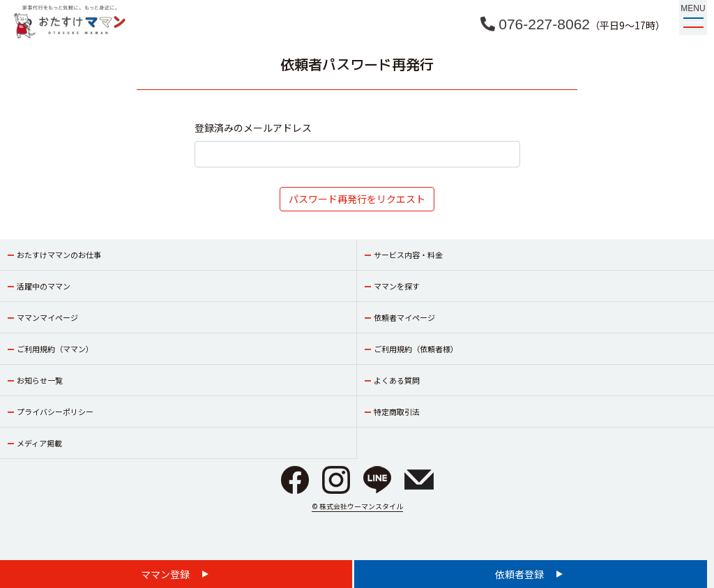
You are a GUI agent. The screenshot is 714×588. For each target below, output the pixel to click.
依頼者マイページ (404, 317)
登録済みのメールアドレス (253, 128)
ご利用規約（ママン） (55, 349)
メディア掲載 (39, 443)
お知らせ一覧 (40, 380)
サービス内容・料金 (408, 255)
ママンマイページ (47, 317)
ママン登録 (166, 574)
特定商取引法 (397, 412)
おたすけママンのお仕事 (59, 255)
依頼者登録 (521, 574)
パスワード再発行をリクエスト (357, 199)
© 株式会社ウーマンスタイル (357, 506)
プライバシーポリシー (55, 412)
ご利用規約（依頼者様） (416, 349)
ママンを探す (397, 286)
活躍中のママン (44, 286)
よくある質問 (397, 380)
